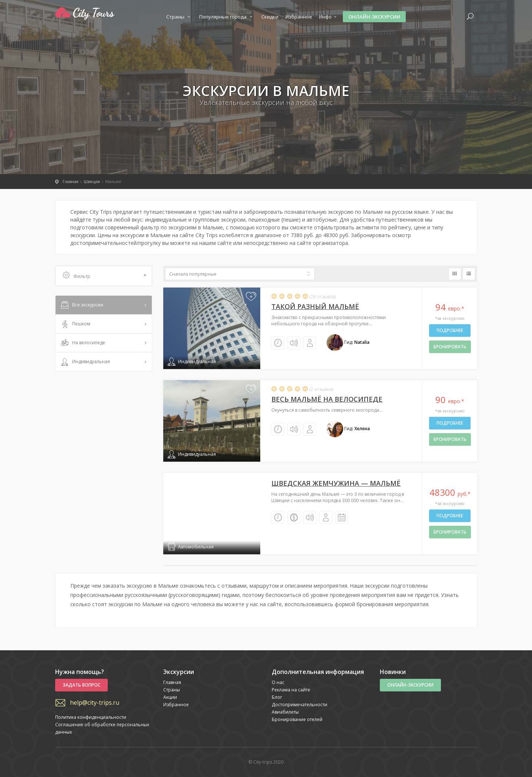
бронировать (450, 347)
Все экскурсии (81, 305)
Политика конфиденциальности (91, 717)
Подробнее (450, 330)
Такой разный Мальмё (315, 306)
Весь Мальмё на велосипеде (327, 399)
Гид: (348, 342)
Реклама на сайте (291, 690)
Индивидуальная (85, 362)
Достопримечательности (300, 705)
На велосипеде (82, 343)
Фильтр (105, 276)
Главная (172, 682)
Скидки (270, 17)
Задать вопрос (81, 685)
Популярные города (227, 17)
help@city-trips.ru (95, 703)
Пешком (75, 324)
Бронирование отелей (297, 719)
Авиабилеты (285, 712)
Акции (170, 697)
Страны (179, 17)
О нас (278, 682)
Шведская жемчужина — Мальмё (336, 483)
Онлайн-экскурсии (374, 17)
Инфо (329, 17)
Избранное (299, 17)
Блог (277, 697)
